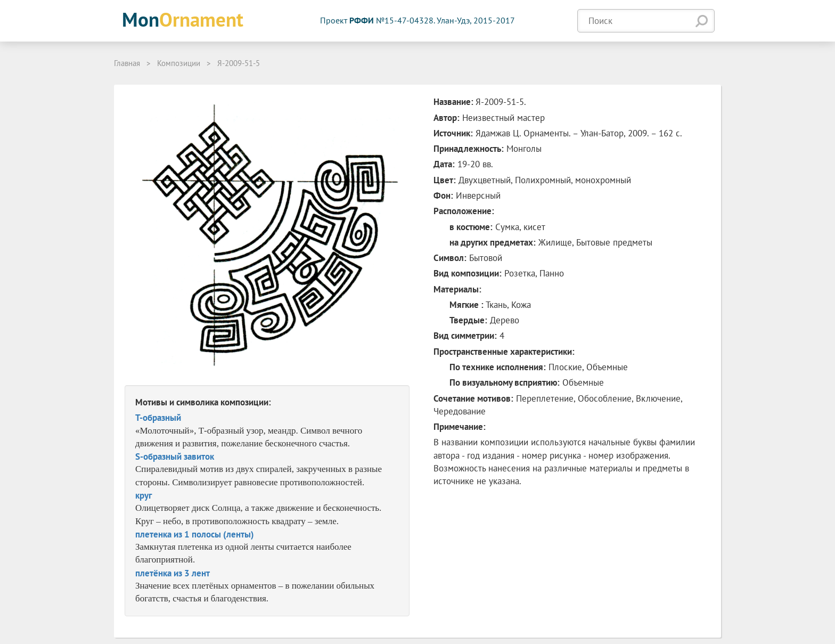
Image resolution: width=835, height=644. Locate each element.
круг (144, 495)
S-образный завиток (175, 456)
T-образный (158, 418)
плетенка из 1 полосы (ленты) (195, 534)
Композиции (179, 63)
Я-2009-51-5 (239, 63)
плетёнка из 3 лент (173, 573)
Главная (127, 63)
